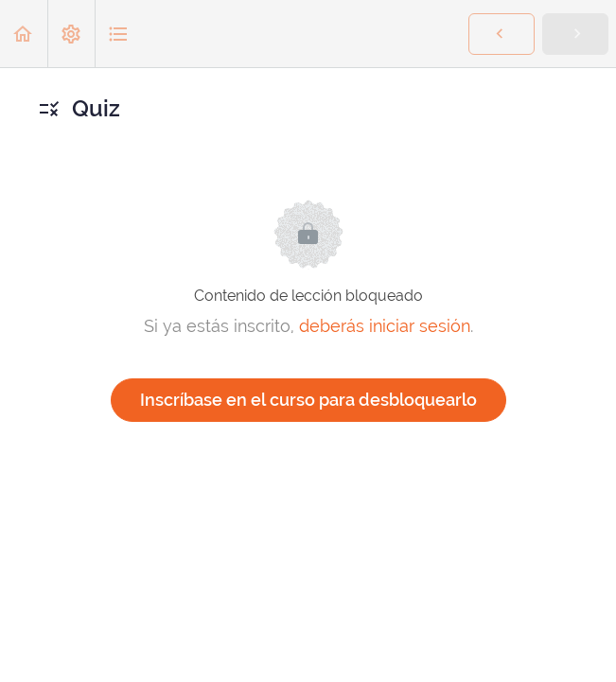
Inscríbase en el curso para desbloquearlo (308, 400)
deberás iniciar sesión (385, 326)
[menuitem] (71, 34)
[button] (24, 34)
